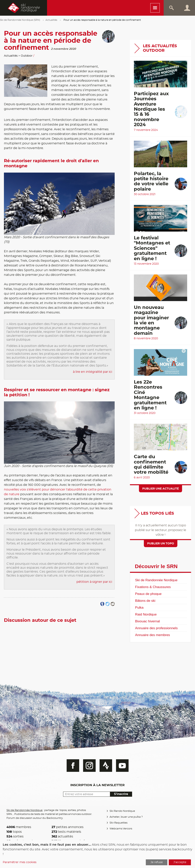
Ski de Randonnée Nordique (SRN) (20, 20)
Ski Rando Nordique (122, 811)
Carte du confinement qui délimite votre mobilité (151, 465)
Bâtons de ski (145, 601)
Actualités (51, 20)
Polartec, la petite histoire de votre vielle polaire (151, 181)
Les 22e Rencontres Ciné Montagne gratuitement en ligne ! (150, 395)
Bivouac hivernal (147, 621)
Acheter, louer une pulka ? (126, 817)
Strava (106, 766)
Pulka (139, 607)
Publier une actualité (161, 489)
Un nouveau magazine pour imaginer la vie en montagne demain (151, 320)
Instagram (89, 766)
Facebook (73, 766)
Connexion (187, 8)
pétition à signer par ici (94, 582)
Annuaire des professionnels (156, 628)
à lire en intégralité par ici (93, 372)
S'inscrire (121, 794)
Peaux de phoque (148, 594)
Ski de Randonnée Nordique (156, 580)
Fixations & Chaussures (153, 587)
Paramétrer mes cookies (20, 862)
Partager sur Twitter (107, 604)
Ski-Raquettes (118, 823)
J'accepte (180, 862)
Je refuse (157, 862)
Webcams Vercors (121, 829)
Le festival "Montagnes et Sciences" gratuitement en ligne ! (152, 248)
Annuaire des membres (152, 635)
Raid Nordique (146, 614)
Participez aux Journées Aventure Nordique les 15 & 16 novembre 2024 (151, 109)
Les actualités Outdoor (160, 48)
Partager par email (113, 604)
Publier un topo (161, 544)
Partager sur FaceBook (102, 604)
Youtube (122, 766)
